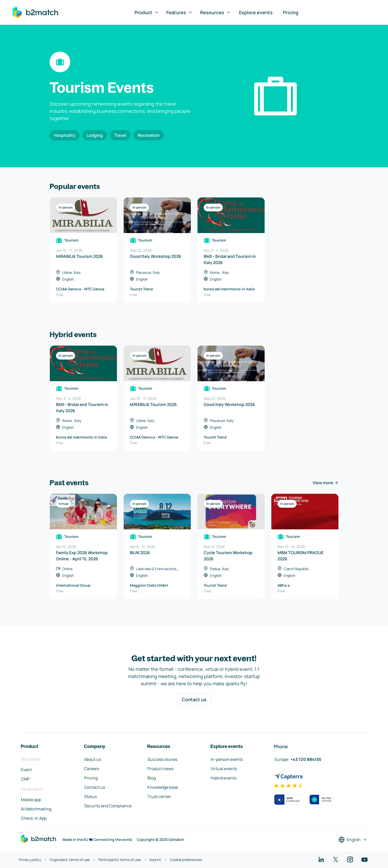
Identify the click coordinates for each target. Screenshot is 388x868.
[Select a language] (353, 840)
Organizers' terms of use (70, 860)
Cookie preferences (186, 860)
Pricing (291, 12)
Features (180, 12)
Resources (215, 12)
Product (147, 12)
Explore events (256, 12)
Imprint (155, 860)
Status (90, 797)
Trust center (159, 797)
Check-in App (34, 818)
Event (26, 770)
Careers (92, 769)
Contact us (194, 699)
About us (93, 759)
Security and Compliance (108, 806)
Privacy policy (30, 860)
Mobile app (31, 800)
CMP (25, 779)
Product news (160, 769)
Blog (152, 778)
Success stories (162, 759)
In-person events (227, 759)
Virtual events (224, 769)
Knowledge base (163, 787)
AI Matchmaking (36, 809)
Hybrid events (224, 778)
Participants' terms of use (120, 860)
